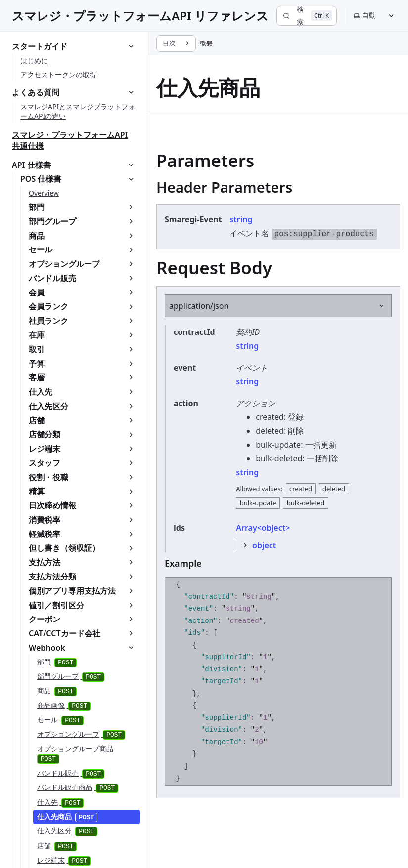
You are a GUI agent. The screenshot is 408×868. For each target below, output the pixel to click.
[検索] (306, 16)
